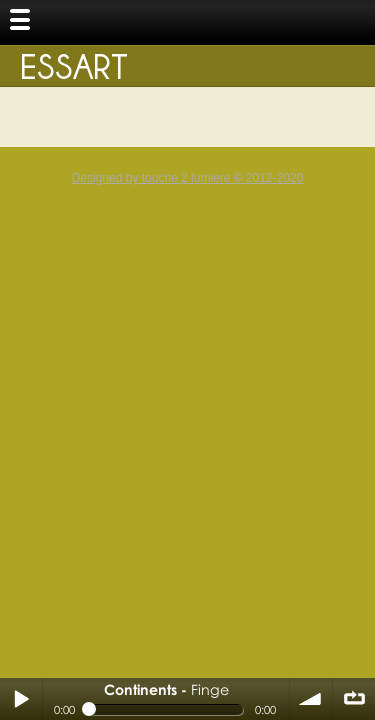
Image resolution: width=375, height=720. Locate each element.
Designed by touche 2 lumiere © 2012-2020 (188, 178)
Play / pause (21, 699)
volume (311, 699)
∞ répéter (354, 699)
